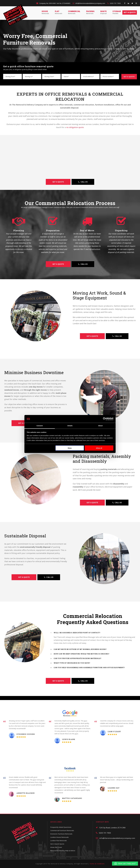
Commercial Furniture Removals (62, 830)
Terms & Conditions (97, 864)
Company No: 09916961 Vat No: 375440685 (53, 3)
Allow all (99, 448)
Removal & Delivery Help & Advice (63, 851)
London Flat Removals (59, 841)
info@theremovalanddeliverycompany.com (89, 3)
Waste (103, 12)
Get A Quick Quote (57, 844)
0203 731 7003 (114, 3)
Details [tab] (70, 426)
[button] (125, 864)
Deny (70, 448)
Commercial (74, 12)
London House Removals (60, 837)
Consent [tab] (40, 426)
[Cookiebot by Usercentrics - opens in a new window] (104, 419)
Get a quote (130, 12)
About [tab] (100, 426)
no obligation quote (75, 127)
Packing (90, 12)
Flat (59, 12)
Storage (117, 12)
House (45, 12)
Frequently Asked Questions (61, 827)
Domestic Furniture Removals (61, 834)
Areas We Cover (56, 847)
